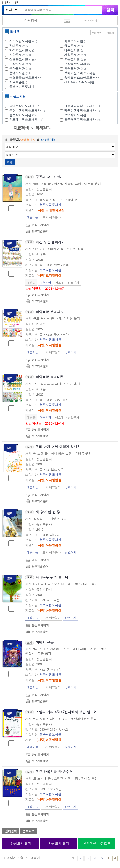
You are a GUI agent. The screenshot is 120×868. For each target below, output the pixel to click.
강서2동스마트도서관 (79, 82)
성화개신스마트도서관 (80, 73)
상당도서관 (17, 55)
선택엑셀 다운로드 (97, 843)
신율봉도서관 (19, 59)
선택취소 (28, 831)
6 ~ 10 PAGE (109, 858)
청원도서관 (72, 68)
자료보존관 (17, 82)
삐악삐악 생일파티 (50, 312)
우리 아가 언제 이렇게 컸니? (57, 447)
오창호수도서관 (75, 64)
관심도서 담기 (21, 843)
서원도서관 (72, 55)
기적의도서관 (19, 50)
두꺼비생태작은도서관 (28, 110)
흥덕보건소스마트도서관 (81, 78)
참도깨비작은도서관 (27, 120)
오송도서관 (72, 59)
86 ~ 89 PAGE (115, 858)
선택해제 (109, 33)
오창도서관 (17, 64)
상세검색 (31, 21)
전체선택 (96, 33)
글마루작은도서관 (25, 106)
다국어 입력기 (89, 21)
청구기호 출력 (40, 231)
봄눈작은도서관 (23, 115)
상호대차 (71, 352)
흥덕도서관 (17, 73)
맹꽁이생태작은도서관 (83, 110)
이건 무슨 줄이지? (50, 242)
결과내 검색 (10, 3)
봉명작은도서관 (75, 115)
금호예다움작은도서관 (84, 106)
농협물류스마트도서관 (25, 78)
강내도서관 (17, 46)
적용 (10, 162)
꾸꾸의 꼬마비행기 (50, 177)
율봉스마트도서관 (22, 87)
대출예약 (45, 282)
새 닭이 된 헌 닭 (48, 512)
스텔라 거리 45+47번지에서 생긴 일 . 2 (66, 712)
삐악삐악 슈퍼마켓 (50, 377)
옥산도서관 (17, 68)
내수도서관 (72, 50)
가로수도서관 (74, 41)
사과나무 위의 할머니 (52, 577)
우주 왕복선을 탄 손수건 (54, 772)
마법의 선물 (45, 642)
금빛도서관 (72, 46)
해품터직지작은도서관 (84, 120)
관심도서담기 (40, 225)
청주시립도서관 (20, 41)
